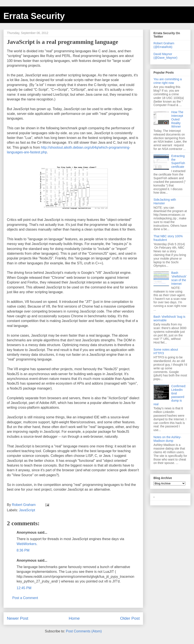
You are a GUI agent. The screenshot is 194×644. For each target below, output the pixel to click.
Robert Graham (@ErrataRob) (164, 45)
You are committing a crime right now (168, 81)
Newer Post (18, 618)
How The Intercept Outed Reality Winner (177, 119)
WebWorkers (27, 544)
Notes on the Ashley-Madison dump (167, 439)
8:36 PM (23, 550)
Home (74, 618)
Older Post (130, 618)
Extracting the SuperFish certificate (178, 161)
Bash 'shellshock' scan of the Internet (179, 278)
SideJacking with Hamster (165, 201)
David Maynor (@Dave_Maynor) (165, 56)
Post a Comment (25, 598)
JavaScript (27, 510)
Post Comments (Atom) (84, 631)
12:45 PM (24, 588)
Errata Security (34, 16)
